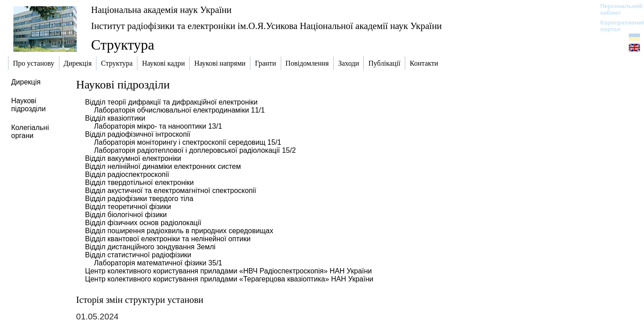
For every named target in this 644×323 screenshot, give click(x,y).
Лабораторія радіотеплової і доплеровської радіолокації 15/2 (195, 150)
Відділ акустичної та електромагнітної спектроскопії (171, 191)
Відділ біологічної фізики (126, 215)
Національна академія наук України (161, 10)
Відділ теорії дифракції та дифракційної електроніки (172, 102)
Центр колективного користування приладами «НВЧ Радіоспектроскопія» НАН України (229, 271)
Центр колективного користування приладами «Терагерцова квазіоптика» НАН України (229, 279)
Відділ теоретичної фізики (128, 207)
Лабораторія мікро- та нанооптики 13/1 (158, 126)
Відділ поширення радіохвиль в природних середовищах (179, 231)
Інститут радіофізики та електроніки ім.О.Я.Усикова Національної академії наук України (266, 26)
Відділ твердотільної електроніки (140, 182)
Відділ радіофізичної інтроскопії (138, 134)
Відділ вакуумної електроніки (133, 158)
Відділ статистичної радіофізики (138, 255)
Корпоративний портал (617, 26)
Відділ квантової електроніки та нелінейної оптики (168, 239)
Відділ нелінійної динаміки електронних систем (163, 166)
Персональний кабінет (617, 9)
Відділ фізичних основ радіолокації (143, 223)
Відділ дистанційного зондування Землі (150, 247)
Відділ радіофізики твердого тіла (139, 199)
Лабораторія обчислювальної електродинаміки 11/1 (180, 110)
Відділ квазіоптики (115, 118)
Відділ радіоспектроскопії (127, 174)
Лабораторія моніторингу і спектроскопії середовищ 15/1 (188, 142)
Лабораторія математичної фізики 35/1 (158, 263)
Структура (123, 45)
